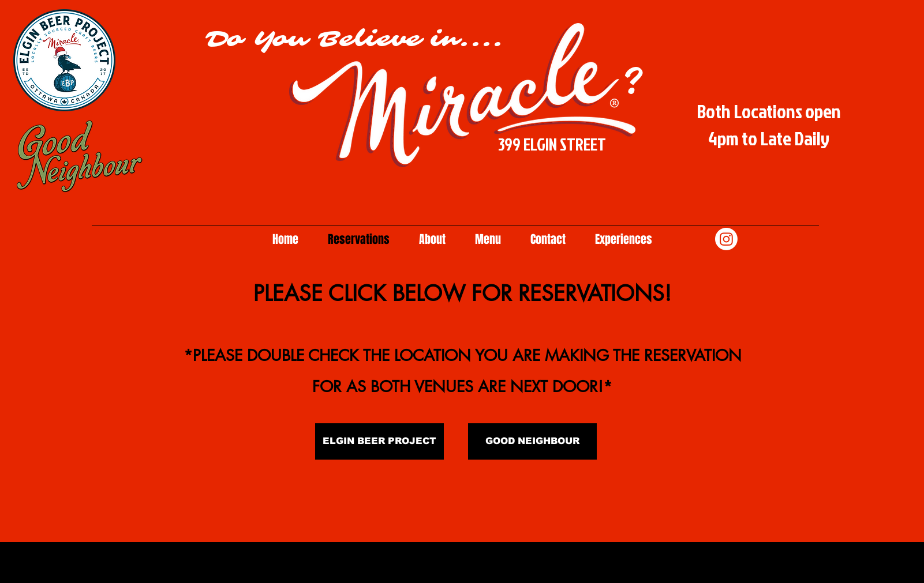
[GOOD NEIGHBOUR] (532, 441)
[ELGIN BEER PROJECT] (379, 441)
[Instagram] (726, 239)
